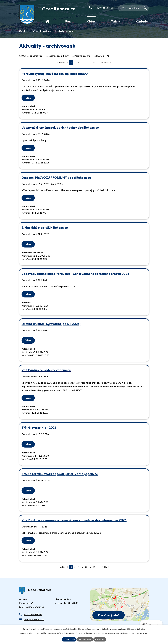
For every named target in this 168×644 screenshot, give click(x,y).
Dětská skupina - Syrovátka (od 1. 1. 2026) (51, 324)
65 (102, 62)
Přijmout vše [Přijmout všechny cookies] (69, 639)
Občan (34, 31)
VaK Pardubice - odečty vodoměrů (46, 370)
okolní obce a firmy (58, 56)
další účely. (141, 629)
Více (28, 98)
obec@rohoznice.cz (34, 619)
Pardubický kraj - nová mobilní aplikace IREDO (55, 74)
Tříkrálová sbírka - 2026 (39, 428)
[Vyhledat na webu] (145, 8)
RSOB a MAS (103, 56)
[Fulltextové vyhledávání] (133, 8)
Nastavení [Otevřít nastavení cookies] (100, 639)
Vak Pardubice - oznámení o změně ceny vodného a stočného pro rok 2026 (74, 520)
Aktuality (48, 31)
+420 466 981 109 (33, 614)
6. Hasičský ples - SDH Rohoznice (45, 228)
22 (86, 62)
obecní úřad (36, 56)
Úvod (22, 31)
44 (94, 62)
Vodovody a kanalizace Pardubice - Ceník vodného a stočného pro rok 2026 (75, 274)
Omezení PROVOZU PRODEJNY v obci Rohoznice (56, 178)
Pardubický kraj (82, 56)
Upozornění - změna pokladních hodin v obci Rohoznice (60, 127)
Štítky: (22, 56)
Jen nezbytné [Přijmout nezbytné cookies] (85, 639)
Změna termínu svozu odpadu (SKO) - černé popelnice (60, 474)
